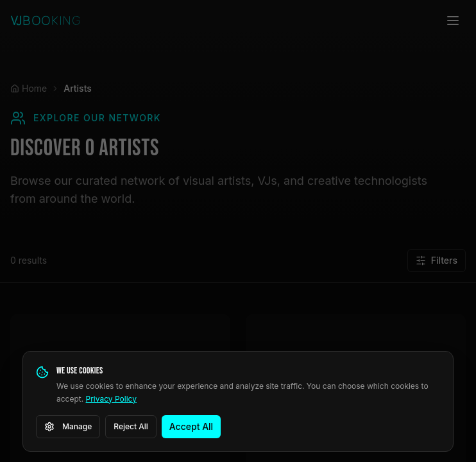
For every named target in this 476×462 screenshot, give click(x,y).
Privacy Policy (111, 399)
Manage (68, 427)
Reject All (131, 426)
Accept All (191, 426)
